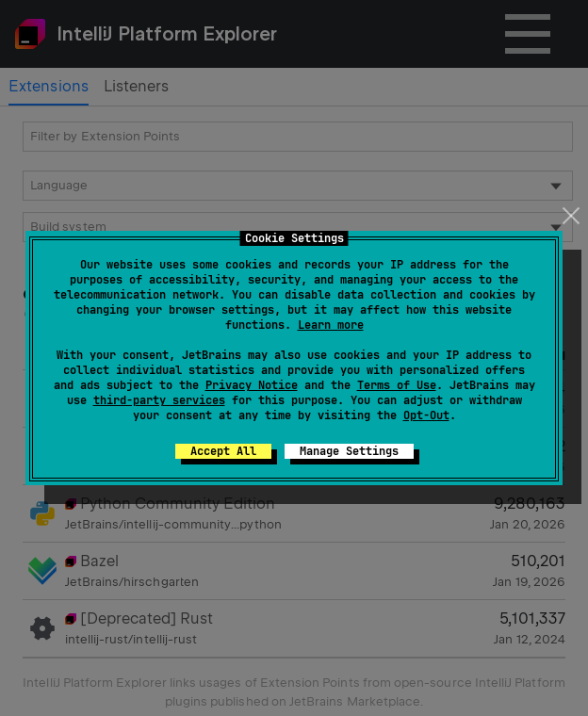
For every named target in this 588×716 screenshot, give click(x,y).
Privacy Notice (252, 385)
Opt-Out (426, 415)
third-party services (159, 400)
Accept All (223, 451)
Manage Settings (349, 451)
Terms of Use (397, 385)
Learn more (331, 325)
